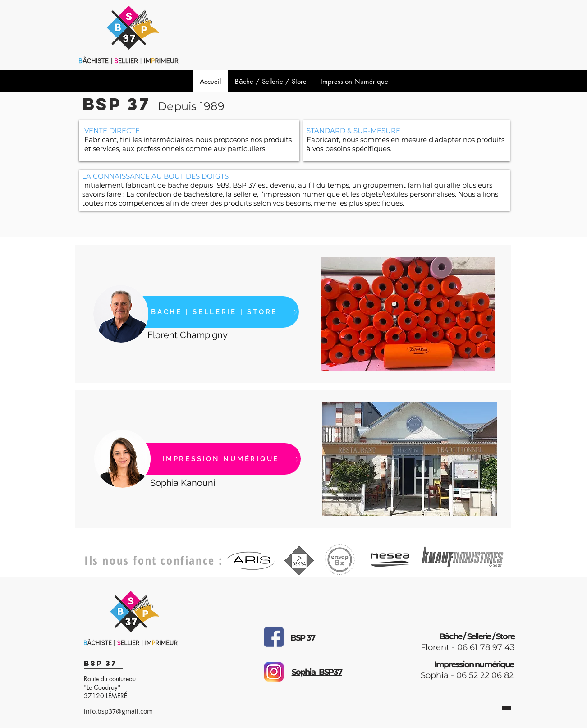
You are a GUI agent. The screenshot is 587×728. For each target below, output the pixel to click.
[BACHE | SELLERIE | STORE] (202, 312)
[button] (408, 314)
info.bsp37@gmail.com (118, 711)
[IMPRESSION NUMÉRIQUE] (204, 459)
